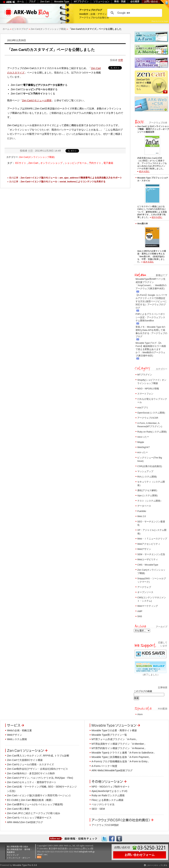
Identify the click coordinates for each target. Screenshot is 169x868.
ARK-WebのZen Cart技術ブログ (25, 822)
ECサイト (21, 163)
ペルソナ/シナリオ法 (103, 804)
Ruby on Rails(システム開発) (152, 432)
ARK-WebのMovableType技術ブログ (112, 770)
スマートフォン (145, 394)
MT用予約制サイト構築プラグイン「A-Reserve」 (119, 748)
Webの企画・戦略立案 (19, 730)
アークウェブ (144, 587)
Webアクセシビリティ (149, 544)
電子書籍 (108, 163)
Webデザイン (144, 549)
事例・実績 (120, 1)
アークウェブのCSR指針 (105, 825)
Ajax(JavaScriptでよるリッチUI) (109, 791)
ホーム (6, 29)
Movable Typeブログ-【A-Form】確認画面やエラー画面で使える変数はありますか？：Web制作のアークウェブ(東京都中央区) (151, 349)
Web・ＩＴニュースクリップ (152, 539)
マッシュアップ (145, 471)
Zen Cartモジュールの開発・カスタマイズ (30, 764)
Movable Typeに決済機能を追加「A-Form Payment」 (121, 757)
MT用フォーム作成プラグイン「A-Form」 (115, 739)
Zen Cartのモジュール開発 (37, 100)
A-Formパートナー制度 (104, 766)
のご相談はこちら (144, 84)
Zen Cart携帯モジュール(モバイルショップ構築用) (35, 804)
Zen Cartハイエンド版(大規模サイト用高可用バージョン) (39, 795)
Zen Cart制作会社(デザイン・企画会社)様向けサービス (37, 769)
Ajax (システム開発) (147, 495)
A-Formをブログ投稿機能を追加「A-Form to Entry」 (121, 761)
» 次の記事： (56, 182)
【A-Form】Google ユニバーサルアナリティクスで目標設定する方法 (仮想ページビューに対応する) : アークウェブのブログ (151, 301)
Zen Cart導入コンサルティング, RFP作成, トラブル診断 (38, 756)
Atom (140, 714)
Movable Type (62, 1)
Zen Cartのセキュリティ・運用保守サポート (32, 782)
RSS (39, 857)
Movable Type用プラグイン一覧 (109, 735)
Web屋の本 (143, 223)
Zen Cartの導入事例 (18, 809)
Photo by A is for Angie (160, 21)
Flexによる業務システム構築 (107, 800)
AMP (140, 611)
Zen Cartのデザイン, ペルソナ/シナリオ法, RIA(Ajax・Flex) (40, 778)
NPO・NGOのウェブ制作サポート (111, 787)
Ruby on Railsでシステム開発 (108, 795)
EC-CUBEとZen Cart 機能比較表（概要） (30, 800)
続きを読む (144, 171)
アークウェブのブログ (91, 10)
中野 (121, 60)
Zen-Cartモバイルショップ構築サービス (29, 818)
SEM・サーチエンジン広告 (151, 554)
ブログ (32, 1)
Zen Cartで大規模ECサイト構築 (25, 760)
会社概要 (135, 1)
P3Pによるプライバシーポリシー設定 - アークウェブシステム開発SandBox (150, 317)
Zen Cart (33, 163)
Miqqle (141, 442)
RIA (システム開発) (147, 477)
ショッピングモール (76, 163)
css (45, 854)
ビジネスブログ (20, 29)
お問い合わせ (151, 1)
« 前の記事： (65, 178)
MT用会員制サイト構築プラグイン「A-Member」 (119, 744)
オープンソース (145, 592)
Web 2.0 (142, 516)
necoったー (143, 437)
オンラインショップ (51, 163)
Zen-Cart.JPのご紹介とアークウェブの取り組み (34, 813)
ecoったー (143, 452)
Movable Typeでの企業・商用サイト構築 (114, 730)
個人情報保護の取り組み (18, 847)
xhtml (40, 854)
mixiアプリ (143, 408)
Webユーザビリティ (148, 559)
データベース (144, 506)
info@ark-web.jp (87, 852)
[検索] (134, 13)
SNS (140, 616)
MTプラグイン (145, 375)
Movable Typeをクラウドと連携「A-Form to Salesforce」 (124, 753)
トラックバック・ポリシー (18, 858)
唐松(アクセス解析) (147, 490)
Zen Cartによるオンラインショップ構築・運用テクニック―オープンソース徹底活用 (153, 129)
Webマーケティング (148, 606)
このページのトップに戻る (157, 865)
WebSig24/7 (143, 447)
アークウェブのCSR (148, 418)
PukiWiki (142, 511)
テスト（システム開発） (150, 501)
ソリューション (101, 1)
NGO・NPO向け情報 (148, 389)
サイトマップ (13, 855)
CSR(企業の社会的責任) (150, 466)
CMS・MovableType (148, 565)
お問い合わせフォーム (140, 855)
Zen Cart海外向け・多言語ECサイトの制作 (31, 773)
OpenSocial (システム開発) (151, 413)
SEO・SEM (98, 809)
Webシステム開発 (17, 739)
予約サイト (95, 163)
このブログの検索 (143, 691)
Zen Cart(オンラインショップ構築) (48, 29)
